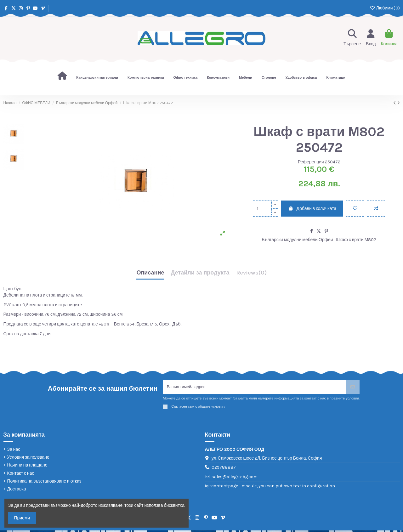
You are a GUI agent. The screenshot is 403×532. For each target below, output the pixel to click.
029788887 (224, 469)
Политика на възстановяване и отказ (44, 483)
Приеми (22, 518)
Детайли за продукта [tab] (200, 273)
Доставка (17, 491)
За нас (14, 451)
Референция (311, 162)
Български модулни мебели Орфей (297, 240)
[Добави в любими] (355, 209)
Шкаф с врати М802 (356, 240)
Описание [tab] (150, 273)
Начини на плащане (27, 467)
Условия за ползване (28, 459)
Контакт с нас (21, 475)
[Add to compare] (376, 209)
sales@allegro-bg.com (235, 478)
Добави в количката (312, 209)
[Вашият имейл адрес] (254, 388)
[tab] (251, 274)
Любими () (385, 8)
